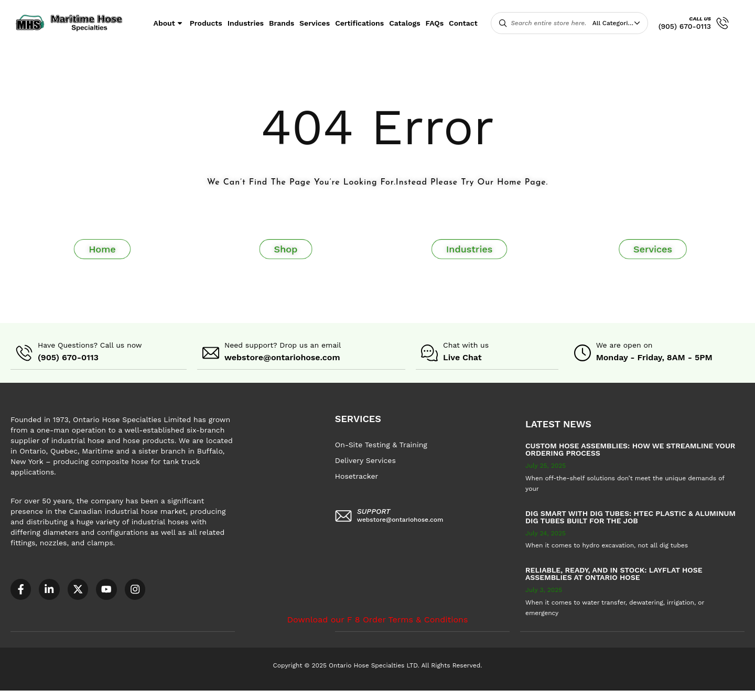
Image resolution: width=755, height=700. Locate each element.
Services (315, 23)
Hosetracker (357, 476)
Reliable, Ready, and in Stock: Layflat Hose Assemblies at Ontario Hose (614, 573)
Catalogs (405, 23)
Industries (246, 23)
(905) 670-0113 (685, 26)
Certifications (359, 23)
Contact (463, 23)
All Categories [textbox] (614, 23)
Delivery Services (365, 460)
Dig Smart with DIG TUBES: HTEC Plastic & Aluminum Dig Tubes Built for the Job (630, 516)
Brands (282, 23)
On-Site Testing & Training (381, 444)
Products (206, 23)
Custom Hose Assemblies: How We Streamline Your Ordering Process (630, 449)
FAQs (435, 23)
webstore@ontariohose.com (282, 357)
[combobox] (619, 23)
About (169, 23)
